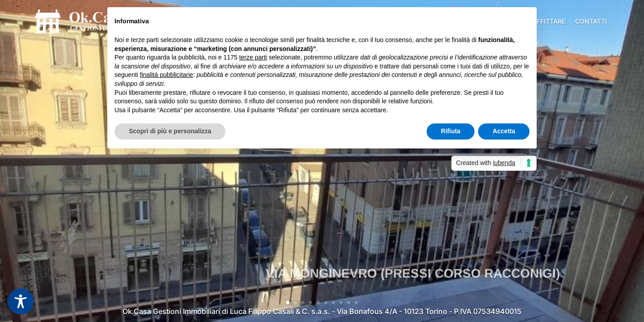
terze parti (253, 57)
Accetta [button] (504, 131)
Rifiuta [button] (451, 131)
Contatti (591, 21)
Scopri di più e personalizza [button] (170, 131)
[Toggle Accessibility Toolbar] (21, 301)
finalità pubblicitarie (167, 75)
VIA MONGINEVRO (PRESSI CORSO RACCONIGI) (413, 287)
